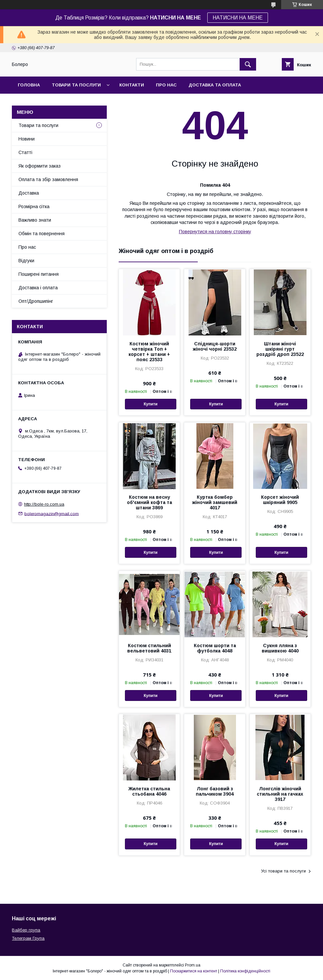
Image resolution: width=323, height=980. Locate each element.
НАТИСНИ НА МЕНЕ (238, 18)
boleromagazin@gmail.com (52, 513)
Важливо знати (35, 220)
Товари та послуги (76, 85)
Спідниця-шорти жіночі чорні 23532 (215, 346)
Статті (25, 152)
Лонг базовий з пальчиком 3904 (215, 791)
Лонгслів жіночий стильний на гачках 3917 (280, 794)
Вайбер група (26, 930)
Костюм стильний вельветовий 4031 (149, 648)
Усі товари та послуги (283, 871)
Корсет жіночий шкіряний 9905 (280, 500)
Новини (27, 139)
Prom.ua (193, 965)
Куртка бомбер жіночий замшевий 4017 (215, 502)
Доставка (29, 193)
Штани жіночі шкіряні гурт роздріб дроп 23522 (280, 349)
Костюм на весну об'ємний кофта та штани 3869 (149, 502)
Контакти (132, 85)
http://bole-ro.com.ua (44, 504)
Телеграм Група (28, 938)
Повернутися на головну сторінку (215, 232)
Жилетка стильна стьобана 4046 (149, 791)
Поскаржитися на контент (194, 971)
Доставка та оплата (215, 85)
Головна (29, 85)
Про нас (166, 85)
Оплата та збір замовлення (48, 179)
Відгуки (26, 261)
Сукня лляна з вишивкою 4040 (280, 648)
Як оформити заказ (40, 166)
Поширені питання (39, 274)
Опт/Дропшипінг (36, 301)
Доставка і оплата (38, 288)
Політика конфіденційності (245, 971)
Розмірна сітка (34, 206)
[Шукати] (248, 64)
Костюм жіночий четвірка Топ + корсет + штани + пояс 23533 (149, 352)
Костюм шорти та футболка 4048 (215, 648)
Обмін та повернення (42, 234)
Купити (151, 404)
